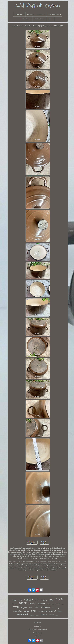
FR (39, 636)
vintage (28, 599)
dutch (59, 599)
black (54, 608)
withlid (37, 615)
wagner (24, 608)
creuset (46, 607)
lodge (53, 604)
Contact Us (38, 626)
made (57, 615)
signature (60, 608)
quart (23, 603)
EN (36, 636)
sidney (44, 600)
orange (32, 615)
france (44, 614)
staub (60, 611)
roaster (32, 603)
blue (14, 600)
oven (16, 607)
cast (37, 599)
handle (51, 615)
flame (31, 608)
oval (33, 611)
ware (20, 600)
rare (62, 604)
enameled (22, 614)
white (51, 600)
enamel (52, 611)
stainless (27, 611)
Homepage (38, 622)
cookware (14, 604)
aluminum (41, 604)
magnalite (18, 611)
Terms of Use (38, 633)
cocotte (57, 604)
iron (37, 607)
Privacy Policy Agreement (38, 629)
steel (48, 604)
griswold (44, 611)
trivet (39, 612)
